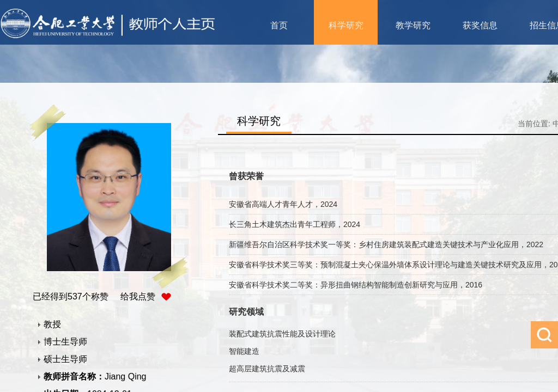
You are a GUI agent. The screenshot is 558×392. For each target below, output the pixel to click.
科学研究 (346, 25)
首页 (279, 25)
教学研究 (413, 25)
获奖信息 (480, 25)
